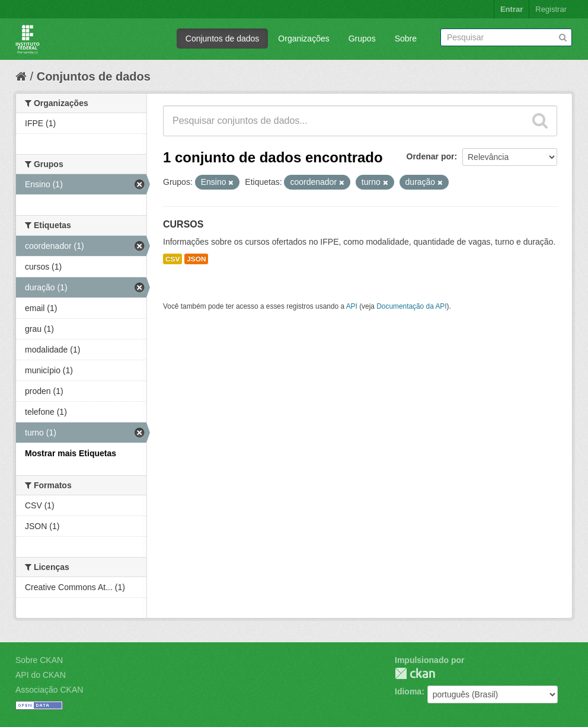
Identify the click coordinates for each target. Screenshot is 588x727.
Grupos (362, 39)
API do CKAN (41, 675)
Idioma (408, 691)
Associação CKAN (49, 690)
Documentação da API (411, 306)
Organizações (303, 39)
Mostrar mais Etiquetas (71, 453)
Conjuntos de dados (223, 39)
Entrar (512, 9)
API (352, 306)
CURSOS (183, 224)
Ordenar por (431, 156)
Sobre (406, 39)
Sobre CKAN (39, 660)
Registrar (551, 9)
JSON (196, 259)
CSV (172, 259)
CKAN (415, 673)
